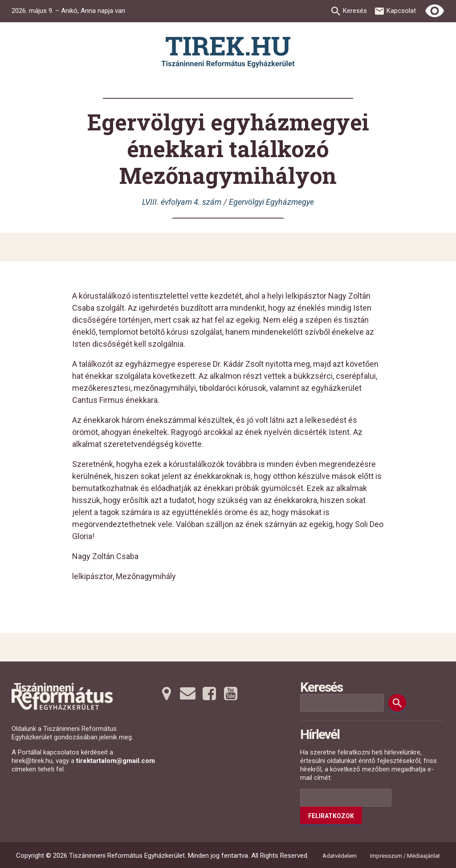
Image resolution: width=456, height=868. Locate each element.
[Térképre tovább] (167, 694)
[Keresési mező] (342, 703)
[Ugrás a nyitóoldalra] (228, 52)
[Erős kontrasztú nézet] (435, 11)
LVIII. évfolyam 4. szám (182, 202)
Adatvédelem (340, 856)
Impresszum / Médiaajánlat (405, 856)
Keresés (355, 11)
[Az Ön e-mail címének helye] (346, 798)
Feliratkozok (331, 816)
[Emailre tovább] (188, 694)
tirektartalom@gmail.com (116, 761)
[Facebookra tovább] (209, 694)
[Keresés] (397, 703)
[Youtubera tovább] (231, 694)
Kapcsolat (401, 11)
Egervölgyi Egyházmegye (271, 202)
